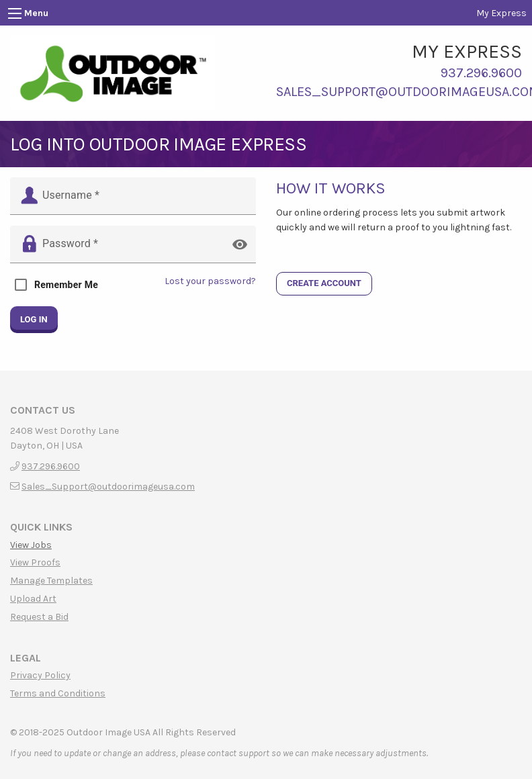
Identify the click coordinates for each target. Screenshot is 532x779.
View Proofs (35, 563)
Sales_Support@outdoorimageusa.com (108, 487)
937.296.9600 (481, 73)
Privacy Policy (40, 676)
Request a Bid (39, 617)
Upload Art (33, 599)
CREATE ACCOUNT (324, 283)
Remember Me (66, 285)
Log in (34, 320)
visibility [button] (240, 244)
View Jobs (31, 545)
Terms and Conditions (58, 694)
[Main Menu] (15, 13)
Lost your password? (210, 281)
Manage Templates (51, 581)
